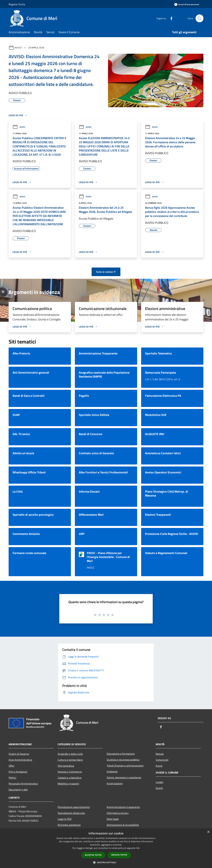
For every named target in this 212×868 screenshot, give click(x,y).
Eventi (159, 788)
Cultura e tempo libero (70, 760)
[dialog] (106, 848)
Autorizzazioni (115, 783)
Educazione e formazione (121, 754)
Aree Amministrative (20, 760)
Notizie (160, 754)
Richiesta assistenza (69, 825)
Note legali (113, 819)
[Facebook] (170, 18)
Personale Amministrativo (23, 784)
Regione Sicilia (17, 4)
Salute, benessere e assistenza (124, 777)
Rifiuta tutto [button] (119, 855)
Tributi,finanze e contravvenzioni (125, 766)
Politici (12, 778)
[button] (106, 862)
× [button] (208, 832)
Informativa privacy (118, 813)
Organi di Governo (19, 754)
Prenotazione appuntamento (74, 807)
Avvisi (18, 48)
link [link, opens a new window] (138, 848)
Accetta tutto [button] (93, 855)
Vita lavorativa (66, 766)
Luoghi (159, 782)
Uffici (12, 766)
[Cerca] (199, 18)
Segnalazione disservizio (71, 813)
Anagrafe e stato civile (70, 754)
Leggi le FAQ (65, 819)
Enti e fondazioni (18, 772)
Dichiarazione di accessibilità (123, 825)
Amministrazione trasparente (123, 807)
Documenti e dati (18, 790)
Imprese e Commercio (70, 772)
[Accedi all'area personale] (187, 4)
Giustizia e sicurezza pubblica (123, 760)
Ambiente (112, 772)
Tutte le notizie (106, 272)
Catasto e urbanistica (70, 778)
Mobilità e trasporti (68, 784)
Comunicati (162, 760)
